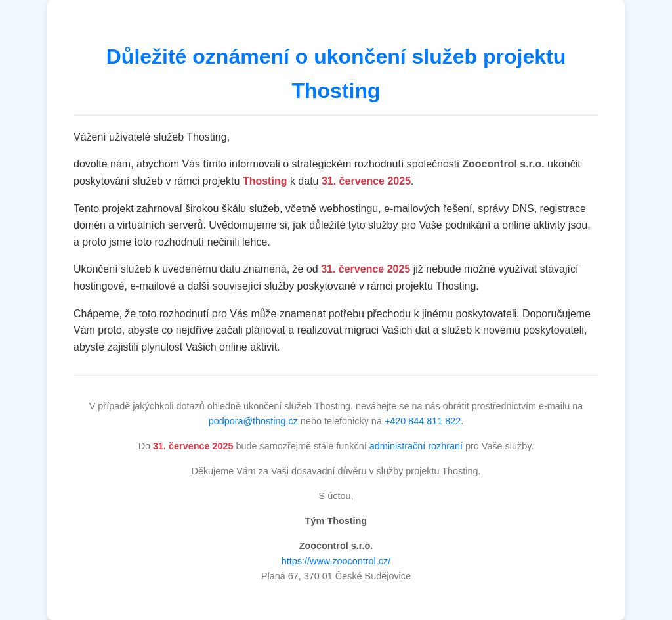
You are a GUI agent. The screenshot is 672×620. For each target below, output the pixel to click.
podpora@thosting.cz (253, 421)
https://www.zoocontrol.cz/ (336, 561)
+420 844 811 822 (423, 421)
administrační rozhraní (416, 446)
